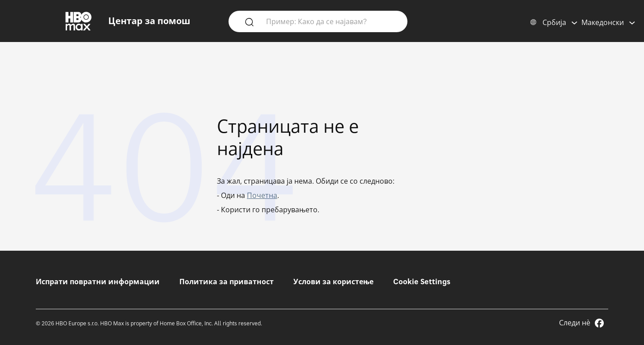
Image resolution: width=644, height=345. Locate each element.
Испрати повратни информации (98, 282)
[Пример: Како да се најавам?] (331, 21)
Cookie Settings (422, 282)
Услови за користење (333, 282)
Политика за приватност (227, 282)
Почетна (262, 195)
